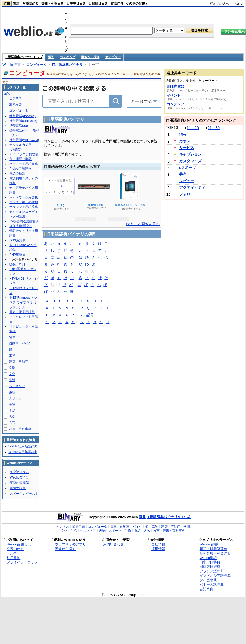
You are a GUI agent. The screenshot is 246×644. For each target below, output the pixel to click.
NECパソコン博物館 (24, 154)
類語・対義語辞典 (26, 3)
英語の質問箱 (19, 483)
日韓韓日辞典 (98, 3)
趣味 (12, 392)
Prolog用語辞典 (20, 169)
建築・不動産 (19, 362)
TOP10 (172, 127)
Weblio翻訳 (208, 558)
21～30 (214, 128)
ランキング (68, 57)
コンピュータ (37, 65)
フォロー (187, 194)
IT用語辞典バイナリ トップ (24, 57)
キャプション (190, 154)
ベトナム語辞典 (212, 585)
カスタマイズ (190, 161)
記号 (90, 315)
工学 (12, 356)
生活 (12, 380)
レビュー (187, 181)
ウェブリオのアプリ (70, 544)
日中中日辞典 (76, 3)
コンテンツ (175, 104)
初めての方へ (219, 4)
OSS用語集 (17, 240)
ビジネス (15, 98)
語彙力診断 (18, 488)
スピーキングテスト (24, 494)
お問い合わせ (113, 544)
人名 (12, 417)
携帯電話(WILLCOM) (24, 140)
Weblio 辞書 (12, 65)
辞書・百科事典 (20, 429)
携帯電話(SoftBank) (23, 121)
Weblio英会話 (19, 477)
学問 (12, 368)
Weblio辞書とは (19, 544)
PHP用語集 (17, 255)
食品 (12, 411)
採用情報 (158, 549)
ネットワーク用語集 (24, 197)
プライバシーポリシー (24, 562)
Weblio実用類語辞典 (23, 446)
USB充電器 (175, 86)
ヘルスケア (17, 386)
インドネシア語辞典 (215, 576)
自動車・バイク (20, 343)
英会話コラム (19, 472)
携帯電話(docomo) (22, 116)
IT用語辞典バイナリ (68, 65)
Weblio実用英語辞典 (23, 452)
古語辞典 (117, 3)
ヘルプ (238, 4)
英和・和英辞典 (52, 3)
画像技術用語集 (20, 226)
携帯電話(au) (18, 126)
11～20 (193, 128)
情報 (183, 134)
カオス (185, 141)
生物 (12, 404)
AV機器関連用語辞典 (24, 221)
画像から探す (90, 57)
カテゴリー (113, 57)
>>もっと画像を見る (143, 224)
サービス (187, 148)
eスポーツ (188, 168)
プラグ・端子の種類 (24, 202)
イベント (174, 95)
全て (7, 93)
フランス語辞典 (212, 571)
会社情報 (158, 544)
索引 (51, 57)
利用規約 (14, 558)
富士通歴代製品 (20, 159)
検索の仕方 (15, 549)
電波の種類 (17, 173)
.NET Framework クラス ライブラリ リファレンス (23, 302)
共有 (183, 174)
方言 (12, 423)
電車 (12, 337)
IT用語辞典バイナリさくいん (169, 517)
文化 (12, 374)
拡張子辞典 (17, 264)
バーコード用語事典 (24, 164)
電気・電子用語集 (22, 312)
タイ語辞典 (208, 580)
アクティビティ (192, 187)
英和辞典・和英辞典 (215, 553)
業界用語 (15, 104)
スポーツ (15, 398)
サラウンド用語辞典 (24, 207)
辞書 (7, 3)
